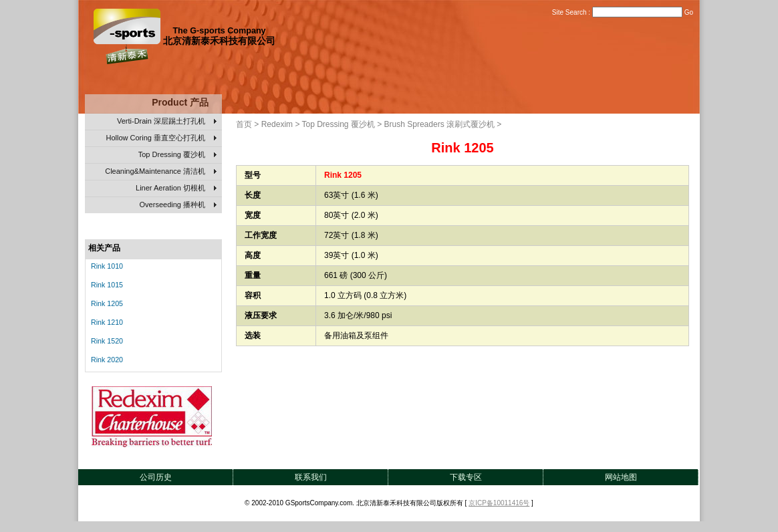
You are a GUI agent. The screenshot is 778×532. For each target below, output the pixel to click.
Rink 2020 (107, 360)
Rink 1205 (107, 303)
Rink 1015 (107, 285)
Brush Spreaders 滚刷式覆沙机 (439, 124)
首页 (244, 124)
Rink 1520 (107, 341)
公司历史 (156, 477)
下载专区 (466, 477)
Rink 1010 (107, 266)
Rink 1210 (107, 322)
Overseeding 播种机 (178, 205)
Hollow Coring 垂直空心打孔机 (161, 138)
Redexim (277, 124)
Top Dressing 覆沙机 (177, 155)
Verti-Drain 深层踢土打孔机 (167, 122)
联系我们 (311, 477)
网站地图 (621, 477)
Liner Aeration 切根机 (176, 188)
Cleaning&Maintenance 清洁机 (161, 172)
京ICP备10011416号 (499, 503)
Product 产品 (180, 102)
